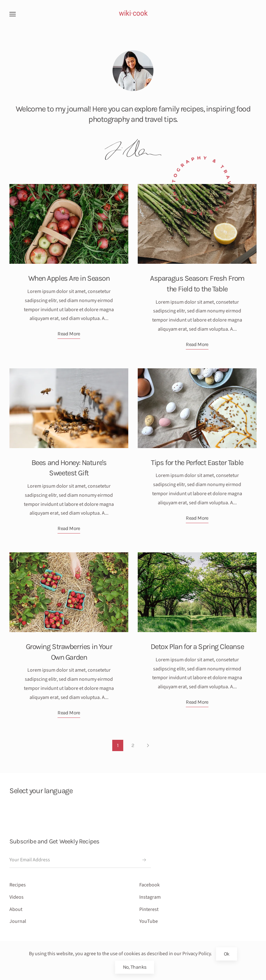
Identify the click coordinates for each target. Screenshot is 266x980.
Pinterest (149, 909)
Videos (17, 897)
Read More (69, 334)
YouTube (149, 921)
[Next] (148, 745)
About (16, 909)
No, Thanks (135, 967)
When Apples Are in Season (69, 278)
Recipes (18, 885)
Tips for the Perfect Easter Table (197, 463)
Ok (227, 954)
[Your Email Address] (80, 860)
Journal (18, 921)
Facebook (150, 885)
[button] (13, 14)
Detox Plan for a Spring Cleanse (197, 647)
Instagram (150, 897)
